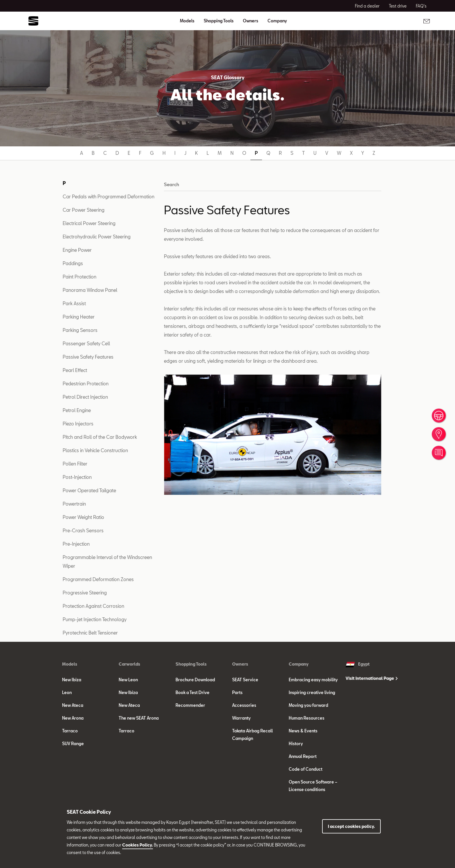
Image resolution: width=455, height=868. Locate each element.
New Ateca (73, 705)
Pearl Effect (75, 370)
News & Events (303, 731)
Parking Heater (79, 317)
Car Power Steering (84, 210)
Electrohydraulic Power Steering (97, 237)
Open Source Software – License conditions (313, 786)
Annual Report (303, 756)
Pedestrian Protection (86, 383)
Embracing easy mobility (313, 680)
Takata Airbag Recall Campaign (252, 735)
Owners (240, 664)
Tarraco (70, 731)
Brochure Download (195, 680)
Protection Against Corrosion (93, 606)
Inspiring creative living (312, 692)
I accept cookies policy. (351, 826)
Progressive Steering (85, 593)
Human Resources (307, 718)
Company (299, 664)
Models (70, 664)
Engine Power (77, 250)
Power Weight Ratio (83, 517)
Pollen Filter (75, 464)
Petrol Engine (77, 410)
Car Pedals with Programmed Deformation (109, 196)
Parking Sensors (80, 330)
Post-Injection (77, 477)
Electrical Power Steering (89, 223)
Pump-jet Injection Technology (95, 619)
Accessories (244, 705)
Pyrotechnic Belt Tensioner (90, 633)
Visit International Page (372, 678)
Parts (237, 692)
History (296, 744)
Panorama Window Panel (90, 290)
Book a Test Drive (193, 692)
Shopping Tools (191, 664)
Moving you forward (308, 705)
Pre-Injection (76, 544)
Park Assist (74, 303)
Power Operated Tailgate (89, 490)
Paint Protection (80, 277)
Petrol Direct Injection (85, 397)
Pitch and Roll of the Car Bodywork (100, 437)
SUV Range (73, 744)
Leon (67, 692)
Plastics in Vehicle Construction (95, 450)
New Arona (73, 718)
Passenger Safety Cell (86, 343)
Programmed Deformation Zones (98, 579)
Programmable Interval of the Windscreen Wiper (107, 561)
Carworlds (129, 664)
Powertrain (74, 504)
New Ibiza (72, 680)
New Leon (128, 680)
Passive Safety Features (88, 357)
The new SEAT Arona (139, 718)
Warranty (241, 718)
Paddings (73, 263)
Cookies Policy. (138, 845)
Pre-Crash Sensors (83, 530)
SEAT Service (245, 680)
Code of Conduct (306, 769)
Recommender (190, 705)
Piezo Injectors (78, 424)
